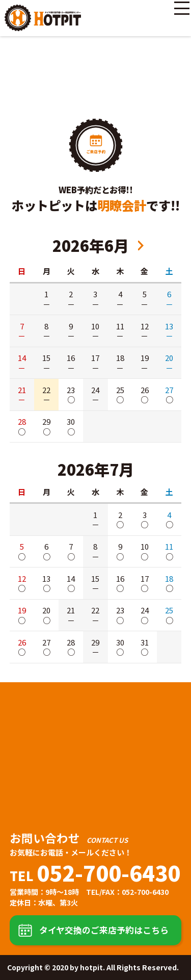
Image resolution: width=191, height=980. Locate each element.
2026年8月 (141, 246)
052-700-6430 (108, 872)
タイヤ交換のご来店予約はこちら (104, 930)
